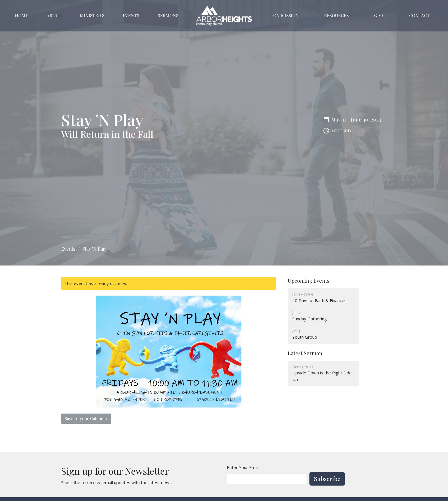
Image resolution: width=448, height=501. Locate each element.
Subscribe (327, 479)
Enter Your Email (243, 467)
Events (131, 15)
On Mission (286, 15)
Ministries (92, 15)
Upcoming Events (309, 281)
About (54, 15)
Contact (419, 15)
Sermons (168, 15)
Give (379, 15)
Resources (336, 15)
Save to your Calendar (86, 418)
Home (21, 15)
